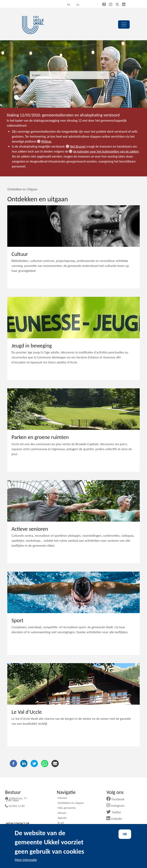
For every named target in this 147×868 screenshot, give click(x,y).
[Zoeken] (113, 75)
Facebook (117, 799)
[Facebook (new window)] (104, 5)
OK (125, 834)
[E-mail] (55, 763)
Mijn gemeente (67, 808)
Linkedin (116, 819)
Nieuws (62, 813)
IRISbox (46, 141)
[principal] (124, 24)
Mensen (62, 798)
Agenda (62, 818)
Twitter (115, 812)
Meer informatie (26, 860)
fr (69, 5)
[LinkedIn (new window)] (124, 5)
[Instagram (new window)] (111, 5)
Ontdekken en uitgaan (71, 803)
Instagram (117, 806)
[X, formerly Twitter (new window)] (117, 5)
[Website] (39, 141)
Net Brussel (78, 146)
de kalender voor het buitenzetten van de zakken (106, 151)
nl (78, 5)
